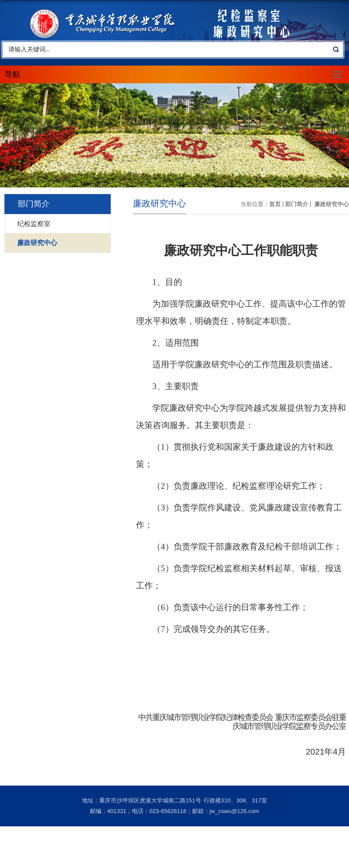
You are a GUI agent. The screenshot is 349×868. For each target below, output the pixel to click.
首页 (275, 204)
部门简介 (297, 204)
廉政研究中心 (331, 204)
